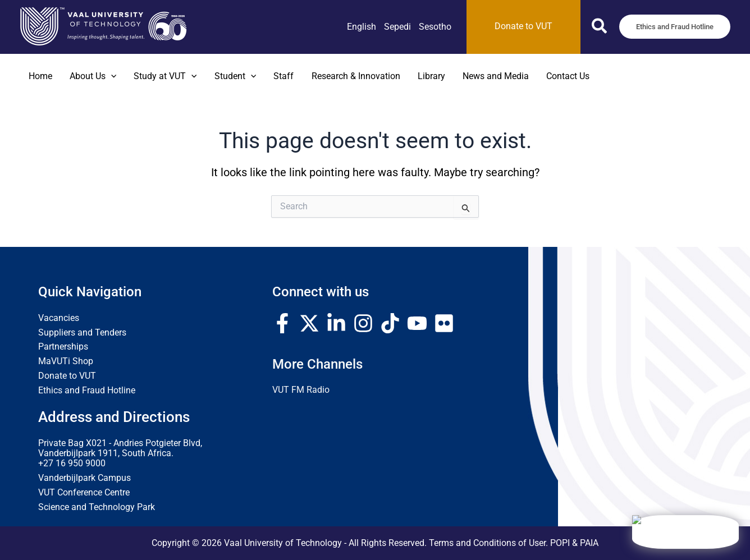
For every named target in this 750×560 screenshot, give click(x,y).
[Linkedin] (336, 323)
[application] (111, 76)
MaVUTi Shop (66, 361)
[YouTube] (417, 323)
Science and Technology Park (97, 507)
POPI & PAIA (574, 543)
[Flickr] (444, 323)
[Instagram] (363, 323)
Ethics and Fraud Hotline (87, 391)
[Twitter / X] (309, 323)
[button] (600, 28)
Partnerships (63, 347)
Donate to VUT (67, 376)
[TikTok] (390, 323)
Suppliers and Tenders (82, 333)
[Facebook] (282, 323)
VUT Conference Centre (84, 493)
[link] (362, 27)
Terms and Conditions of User (487, 543)
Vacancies (59, 318)
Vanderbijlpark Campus (84, 478)
